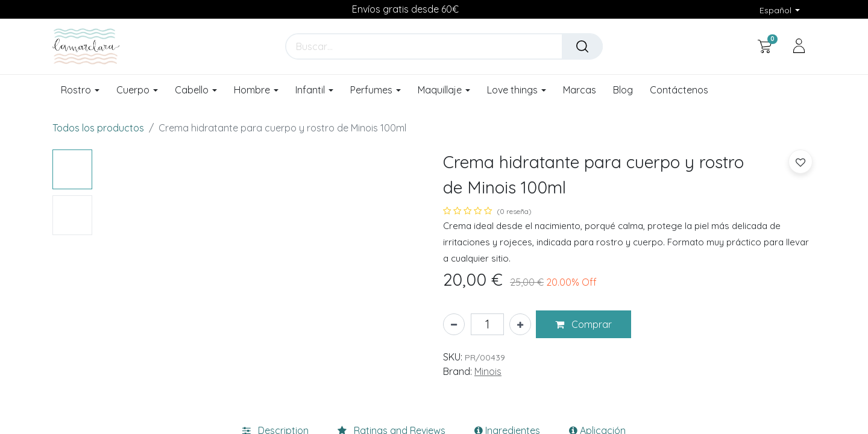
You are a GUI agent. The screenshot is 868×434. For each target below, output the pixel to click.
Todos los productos (98, 128)
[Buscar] (582, 46)
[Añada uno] (520, 324)
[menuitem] (580, 90)
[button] (583, 324)
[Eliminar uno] (454, 324)
